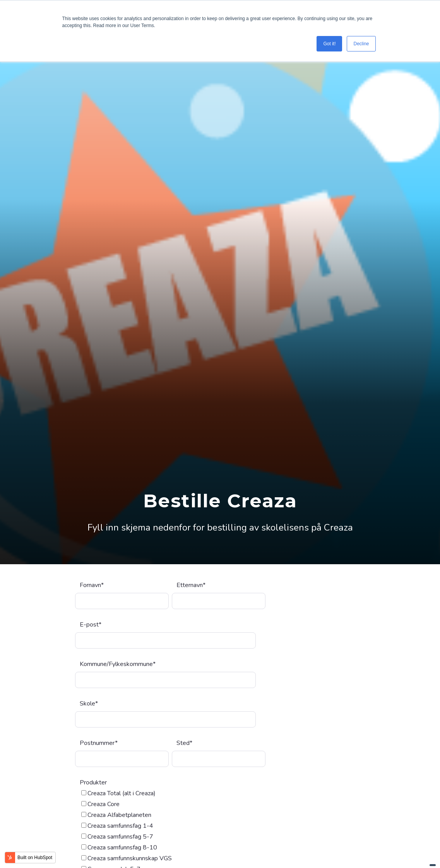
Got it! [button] (329, 44)
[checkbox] (170, 793)
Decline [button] (361, 44)
